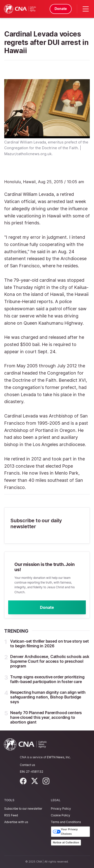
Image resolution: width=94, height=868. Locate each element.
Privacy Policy (61, 809)
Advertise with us (16, 822)
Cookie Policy (61, 815)
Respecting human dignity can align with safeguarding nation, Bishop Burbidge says (48, 697)
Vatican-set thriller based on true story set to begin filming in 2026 (49, 643)
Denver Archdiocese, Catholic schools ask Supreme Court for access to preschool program (50, 661)
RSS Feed (11, 815)
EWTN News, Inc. (59, 757)
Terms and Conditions (66, 822)
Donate (61, 9)
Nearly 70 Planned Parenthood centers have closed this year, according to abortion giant (46, 717)
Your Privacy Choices (65, 832)
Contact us (27, 765)
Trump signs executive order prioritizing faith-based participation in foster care (47, 679)
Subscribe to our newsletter (23, 809)
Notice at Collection (66, 842)
